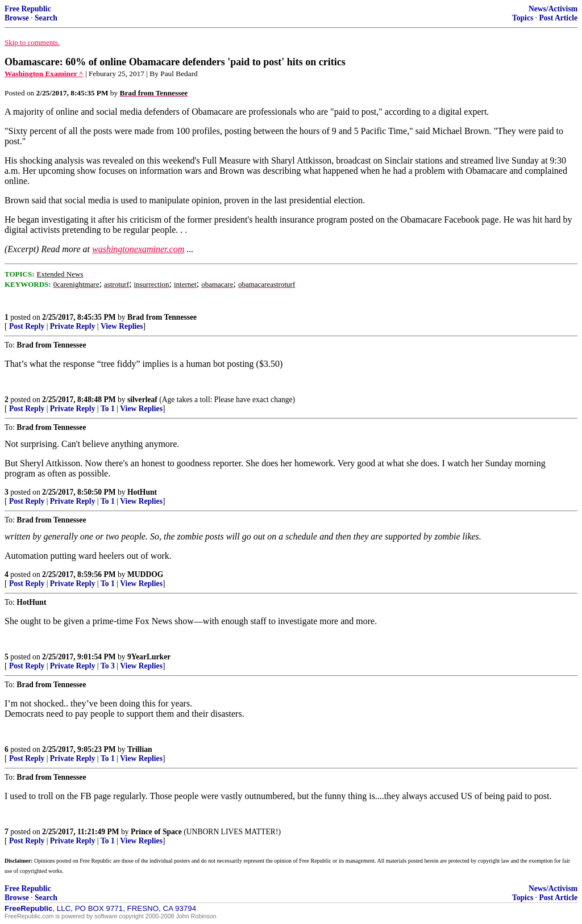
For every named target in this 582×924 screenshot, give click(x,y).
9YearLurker (149, 657)
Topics (523, 18)
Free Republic (28, 9)
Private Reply (73, 326)
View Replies (122, 326)
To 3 (108, 666)
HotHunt (142, 492)
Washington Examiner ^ (44, 74)
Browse (17, 18)
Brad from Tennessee (162, 317)
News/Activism (553, 9)
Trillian (140, 749)
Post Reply (27, 326)
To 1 (108, 409)
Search (46, 18)
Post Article (558, 18)
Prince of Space (156, 832)
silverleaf (142, 400)
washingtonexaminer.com (138, 249)
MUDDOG (145, 574)
